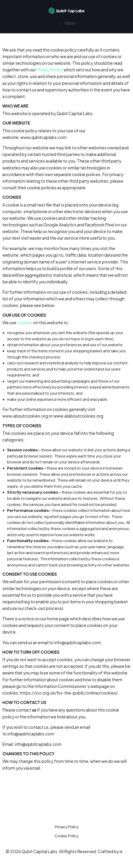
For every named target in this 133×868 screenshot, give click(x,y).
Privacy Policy (50, 70)
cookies (25, 323)
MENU (66, 23)
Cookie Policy (66, 836)
